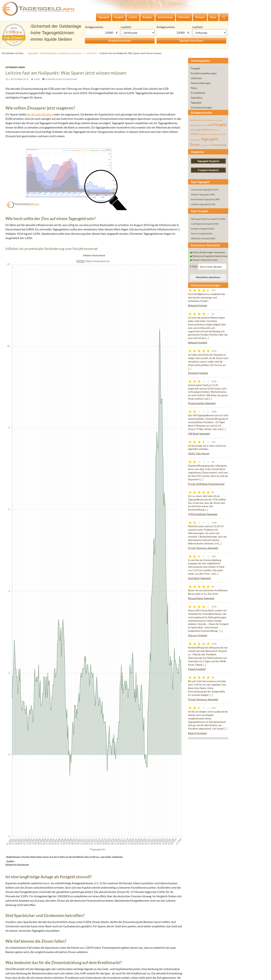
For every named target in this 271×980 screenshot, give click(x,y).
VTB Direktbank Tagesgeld (203, 514)
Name (56, 896)
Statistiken (197, 98)
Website (56, 926)
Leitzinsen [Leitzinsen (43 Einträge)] (203, 134)
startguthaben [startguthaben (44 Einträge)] (195, 140)
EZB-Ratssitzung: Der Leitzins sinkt (50, 810)
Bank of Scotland (197, 733)
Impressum (13, 974)
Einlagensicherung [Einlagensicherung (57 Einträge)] (197, 125)
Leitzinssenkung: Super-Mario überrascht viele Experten (64, 784)
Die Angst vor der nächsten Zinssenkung (48, 771)
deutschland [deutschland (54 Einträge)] (217, 120)
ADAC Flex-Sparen (199, 453)
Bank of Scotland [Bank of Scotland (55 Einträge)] (204, 120)
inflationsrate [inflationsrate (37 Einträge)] (215, 130)
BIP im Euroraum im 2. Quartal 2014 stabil (138, 810)
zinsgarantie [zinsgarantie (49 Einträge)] (206, 145)
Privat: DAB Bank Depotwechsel (206, 484)
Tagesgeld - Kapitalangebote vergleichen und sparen (55, 53)
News (22, 67)
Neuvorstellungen (201, 83)
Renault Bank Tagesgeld (201, 598)
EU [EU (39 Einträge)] (206, 125)
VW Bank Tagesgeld (199, 434)
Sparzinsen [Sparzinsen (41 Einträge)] (222, 134)
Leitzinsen (91, 53)
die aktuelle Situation (40, 114)
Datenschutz (32, 974)
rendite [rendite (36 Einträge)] (210, 134)
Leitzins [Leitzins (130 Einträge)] (195, 134)
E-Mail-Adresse (62, 911)
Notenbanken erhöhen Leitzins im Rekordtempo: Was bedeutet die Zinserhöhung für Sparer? (87, 766)
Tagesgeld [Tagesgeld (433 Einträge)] (209, 139)
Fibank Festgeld (197, 669)
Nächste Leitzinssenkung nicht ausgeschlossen (57, 775)
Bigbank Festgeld (198, 305)
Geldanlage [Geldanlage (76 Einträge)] (195, 130)
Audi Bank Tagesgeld (199, 578)
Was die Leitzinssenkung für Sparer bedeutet (57, 779)
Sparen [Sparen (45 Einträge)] (215, 134)
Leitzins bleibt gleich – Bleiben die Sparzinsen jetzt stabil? (65, 762)
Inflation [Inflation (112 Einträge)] (206, 129)
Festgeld (195, 68)
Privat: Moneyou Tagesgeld (203, 548)
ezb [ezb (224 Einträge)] (210, 125)
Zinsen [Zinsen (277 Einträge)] (195, 145)
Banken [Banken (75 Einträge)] (193, 120)
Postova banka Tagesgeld (202, 403)
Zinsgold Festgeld (198, 373)
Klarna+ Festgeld (198, 635)
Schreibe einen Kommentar (61, 79)
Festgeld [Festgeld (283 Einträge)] (220, 125)
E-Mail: (194, 266)
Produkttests (198, 93)
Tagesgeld (196, 103)
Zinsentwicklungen (201, 107)
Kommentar (59, 849)
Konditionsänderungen (204, 73)
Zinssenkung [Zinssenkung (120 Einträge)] (219, 145)
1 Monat (138, 33)
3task (37, 79)
